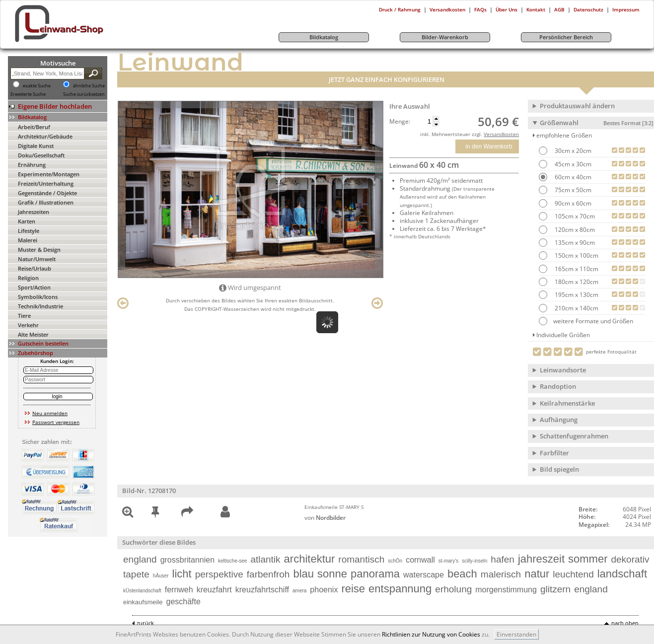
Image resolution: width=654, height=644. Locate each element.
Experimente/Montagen (49, 174)
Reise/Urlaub (35, 268)
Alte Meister (33, 334)
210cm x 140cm (576, 308)
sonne (332, 574)
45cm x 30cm (572, 164)
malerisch (501, 574)
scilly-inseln (474, 561)
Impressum (626, 9)
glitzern (555, 589)
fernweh (179, 590)
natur (537, 574)
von (325, 518)
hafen (503, 559)
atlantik (265, 559)
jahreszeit (541, 559)
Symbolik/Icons (38, 297)
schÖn (395, 561)
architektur (310, 559)
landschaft (622, 574)
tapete (136, 574)
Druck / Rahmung (400, 9)
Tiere (24, 316)
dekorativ (630, 559)
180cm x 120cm (576, 282)
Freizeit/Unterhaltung (46, 183)
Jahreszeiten (34, 212)
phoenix (324, 590)
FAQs (480, 9)
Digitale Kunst (36, 146)
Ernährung (32, 165)
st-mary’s (448, 561)
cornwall (420, 560)
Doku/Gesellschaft (41, 155)
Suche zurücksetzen (84, 94)
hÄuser (161, 576)
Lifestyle (29, 231)
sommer (588, 559)
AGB (559, 9)
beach (462, 574)
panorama (375, 574)
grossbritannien (187, 560)
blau (303, 574)
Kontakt (536, 9)
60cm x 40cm (572, 177)
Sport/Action (34, 287)
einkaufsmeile (143, 602)
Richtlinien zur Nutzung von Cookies (431, 634)
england (140, 559)
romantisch (361, 559)
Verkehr (28, 325)
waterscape (424, 575)
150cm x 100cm (576, 255)
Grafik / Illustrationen (46, 202)
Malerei (28, 240)
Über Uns (507, 9)
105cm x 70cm (574, 216)
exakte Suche (37, 86)
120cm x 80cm (574, 230)
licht (182, 574)
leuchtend (573, 574)
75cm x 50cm (572, 190)
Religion (28, 278)
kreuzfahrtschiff (262, 590)
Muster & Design (39, 250)
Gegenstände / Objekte (47, 193)
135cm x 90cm (574, 243)
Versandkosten (447, 9)
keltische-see (232, 561)
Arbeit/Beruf (34, 127)
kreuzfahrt (214, 590)
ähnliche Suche (89, 86)
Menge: (400, 122)
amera (299, 591)
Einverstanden (516, 634)
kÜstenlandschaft (142, 591)
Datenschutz (588, 9)
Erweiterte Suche (28, 94)
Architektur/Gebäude (45, 136)
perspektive (219, 574)
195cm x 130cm (576, 295)
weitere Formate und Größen (586, 321)
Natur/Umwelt (37, 259)
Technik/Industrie (40, 306)
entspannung (400, 589)
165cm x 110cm (576, 269)
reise (353, 589)
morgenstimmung (506, 590)
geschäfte (183, 602)
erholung (453, 589)
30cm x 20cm (572, 151)
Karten (27, 221)
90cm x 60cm (572, 203)
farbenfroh (268, 574)
